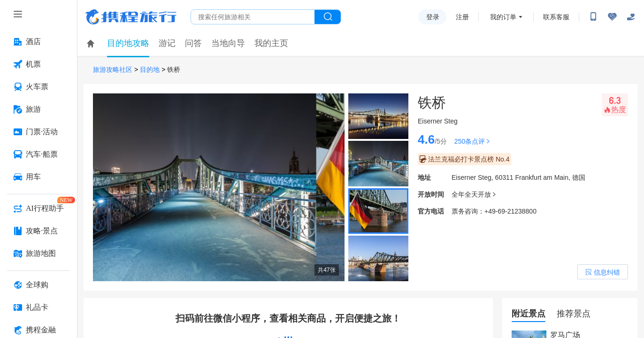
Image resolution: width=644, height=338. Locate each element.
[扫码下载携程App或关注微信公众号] (593, 17)
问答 (193, 43)
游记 (167, 43)
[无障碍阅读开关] (612, 17)
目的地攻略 (128, 43)
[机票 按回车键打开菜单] (38, 64)
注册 (462, 17)
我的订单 (503, 17)
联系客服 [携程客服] (556, 17)
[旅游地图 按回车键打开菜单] (38, 253)
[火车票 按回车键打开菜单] (38, 87)
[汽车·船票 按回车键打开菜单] (38, 154)
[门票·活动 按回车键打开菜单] (38, 132)
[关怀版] (631, 17)
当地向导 (228, 43)
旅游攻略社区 (113, 70)
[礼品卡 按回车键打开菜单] (38, 307)
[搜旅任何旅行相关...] (253, 17)
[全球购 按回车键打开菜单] (38, 285)
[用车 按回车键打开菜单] (38, 177)
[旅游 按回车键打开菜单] (38, 109)
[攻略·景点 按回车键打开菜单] (38, 231)
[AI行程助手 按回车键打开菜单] (38, 208)
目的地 (150, 70)
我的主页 (271, 43)
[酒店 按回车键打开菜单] (38, 42)
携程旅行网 (131, 17)
